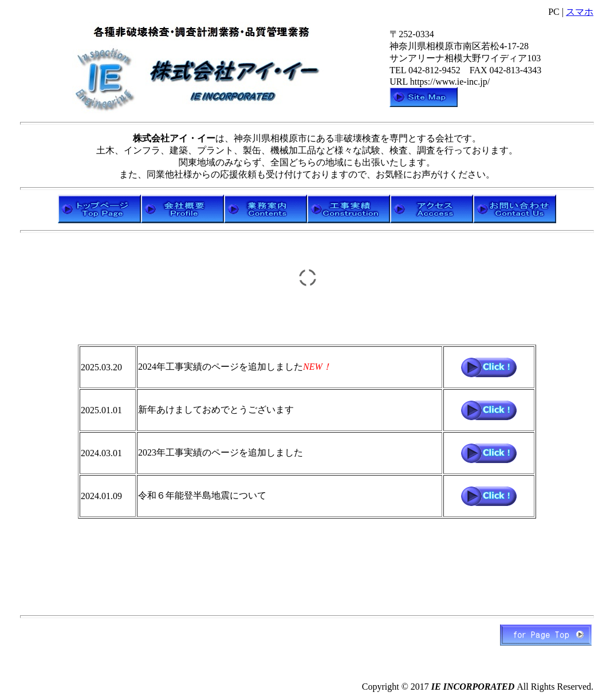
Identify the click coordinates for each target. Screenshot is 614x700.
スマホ (580, 12)
